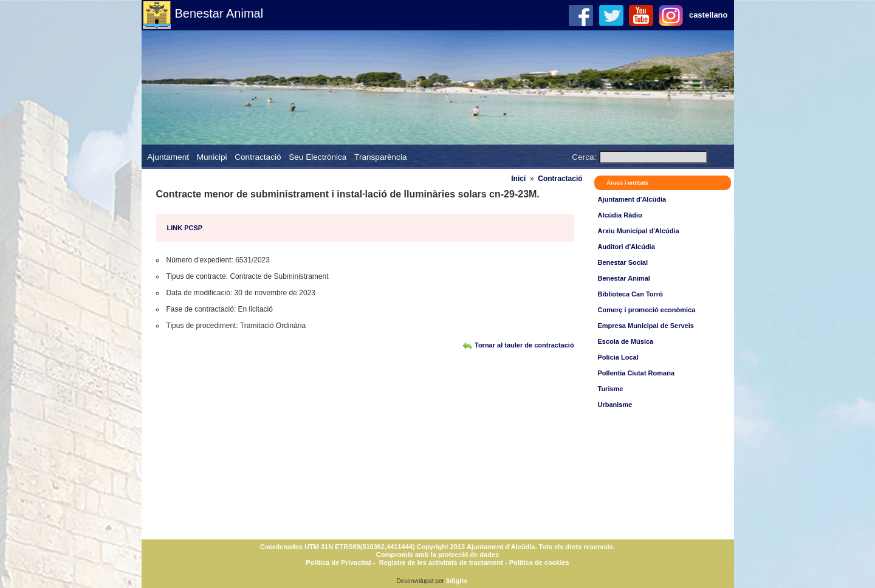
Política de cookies (538, 562)
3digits (457, 581)
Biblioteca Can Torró (630, 294)
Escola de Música (626, 341)
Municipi (212, 157)
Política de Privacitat (338, 562)
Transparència (380, 157)
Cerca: (584, 157)
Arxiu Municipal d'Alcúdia (639, 231)
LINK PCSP (185, 228)
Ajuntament (168, 157)
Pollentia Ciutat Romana (637, 373)
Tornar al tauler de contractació (524, 345)
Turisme (611, 389)
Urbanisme (615, 405)
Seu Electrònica (317, 157)
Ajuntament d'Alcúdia (632, 199)
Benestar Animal (219, 13)
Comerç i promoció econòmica (647, 310)
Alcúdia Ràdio (620, 215)
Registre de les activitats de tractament (441, 562)
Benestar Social (623, 262)
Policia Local (618, 357)
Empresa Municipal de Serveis (646, 326)
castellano (709, 15)
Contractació (258, 157)
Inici (518, 179)
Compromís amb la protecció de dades (437, 555)
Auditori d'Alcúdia (626, 247)
